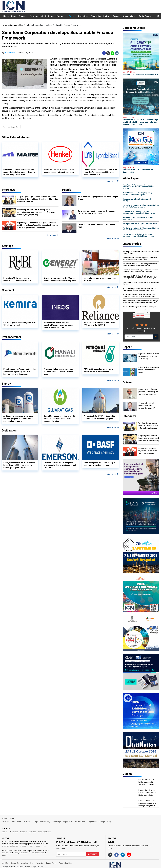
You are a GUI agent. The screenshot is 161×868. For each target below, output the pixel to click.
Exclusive (83, 16)
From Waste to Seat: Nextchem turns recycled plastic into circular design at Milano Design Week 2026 (19, 172)
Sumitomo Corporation (11, 127)
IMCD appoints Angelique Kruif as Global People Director (98, 198)
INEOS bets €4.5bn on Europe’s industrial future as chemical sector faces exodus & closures (59, 325)
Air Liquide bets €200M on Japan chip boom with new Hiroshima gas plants (99, 417)
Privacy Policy (51, 863)
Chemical (23, 16)
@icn (111, 842)
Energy (60, 16)
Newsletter (40, 863)
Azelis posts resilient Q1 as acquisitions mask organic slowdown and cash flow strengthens (139, 295)
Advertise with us (27, 863)
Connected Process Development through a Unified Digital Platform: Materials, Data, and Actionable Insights (141, 121)
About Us (5, 863)
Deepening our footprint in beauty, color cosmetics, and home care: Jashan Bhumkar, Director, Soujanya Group (36, 212)
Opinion (5, 832)
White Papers (145, 16)
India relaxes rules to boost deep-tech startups (100, 279)
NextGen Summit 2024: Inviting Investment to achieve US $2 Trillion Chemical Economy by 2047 (148, 782)
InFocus (71, 16)
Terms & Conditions (66, 863)
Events (117, 16)
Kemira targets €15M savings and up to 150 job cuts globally (20, 324)
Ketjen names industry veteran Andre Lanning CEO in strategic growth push (97, 212)
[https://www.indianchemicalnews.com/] (122, 865)
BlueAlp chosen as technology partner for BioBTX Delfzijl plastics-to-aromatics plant (140, 258)
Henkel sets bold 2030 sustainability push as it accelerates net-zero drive (59, 171)
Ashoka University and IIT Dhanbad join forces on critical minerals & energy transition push (140, 265)
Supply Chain (68, 822)
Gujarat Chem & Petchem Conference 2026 (141, 73)
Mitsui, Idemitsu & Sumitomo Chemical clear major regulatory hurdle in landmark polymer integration (20, 372)
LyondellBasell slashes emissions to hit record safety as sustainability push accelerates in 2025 (100, 172)
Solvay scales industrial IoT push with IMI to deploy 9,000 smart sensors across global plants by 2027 (19, 465)
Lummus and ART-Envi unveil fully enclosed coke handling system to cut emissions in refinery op (140, 277)
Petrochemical (36, 16)
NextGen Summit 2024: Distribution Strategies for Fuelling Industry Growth (148, 803)
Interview (24, 832)
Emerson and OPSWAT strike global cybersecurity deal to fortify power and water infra (60, 465)
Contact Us (15, 863)
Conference (14, 832)
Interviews (9, 190)
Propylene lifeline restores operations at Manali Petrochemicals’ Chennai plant (60, 372)
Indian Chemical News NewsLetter (76, 842)
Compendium (130, 16)
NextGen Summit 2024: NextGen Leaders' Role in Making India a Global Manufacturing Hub (147, 793)
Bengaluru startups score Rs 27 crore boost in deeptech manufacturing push (60, 279)
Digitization (96, 16)
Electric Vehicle (81, 822)
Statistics (32, 832)
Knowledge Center (45, 832)
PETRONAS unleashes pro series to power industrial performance (99, 370)
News (14, 16)
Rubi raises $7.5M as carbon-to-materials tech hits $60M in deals (17, 279)
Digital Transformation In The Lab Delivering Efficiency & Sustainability (149, 356)
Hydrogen (50, 16)
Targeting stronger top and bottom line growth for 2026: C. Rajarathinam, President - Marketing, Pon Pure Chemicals (38, 199)
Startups (102, 822)
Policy (107, 16)
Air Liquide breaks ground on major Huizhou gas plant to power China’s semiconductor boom (18, 419)
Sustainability (16, 25)
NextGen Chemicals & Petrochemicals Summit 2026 (141, 170)
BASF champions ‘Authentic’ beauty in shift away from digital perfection (99, 464)
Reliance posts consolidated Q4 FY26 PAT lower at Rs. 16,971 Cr (99, 324)
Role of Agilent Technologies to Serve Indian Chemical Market (149, 370)
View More (113, 181)
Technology (57, 822)
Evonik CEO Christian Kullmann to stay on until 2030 (97, 226)
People (67, 190)
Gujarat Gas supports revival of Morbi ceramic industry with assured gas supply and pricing (59, 419)
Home (6, 16)
